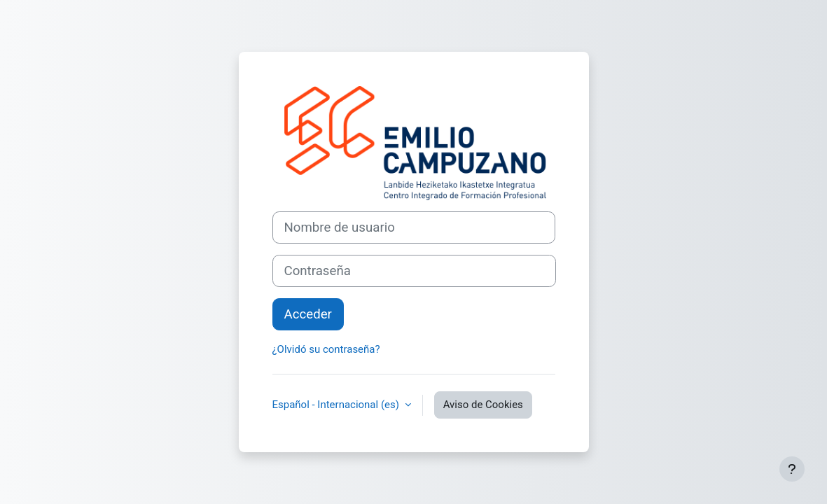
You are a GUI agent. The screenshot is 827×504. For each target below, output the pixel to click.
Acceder (308, 314)
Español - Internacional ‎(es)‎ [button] (337, 405)
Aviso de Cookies (483, 405)
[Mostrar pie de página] (792, 469)
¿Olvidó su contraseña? (326, 349)
